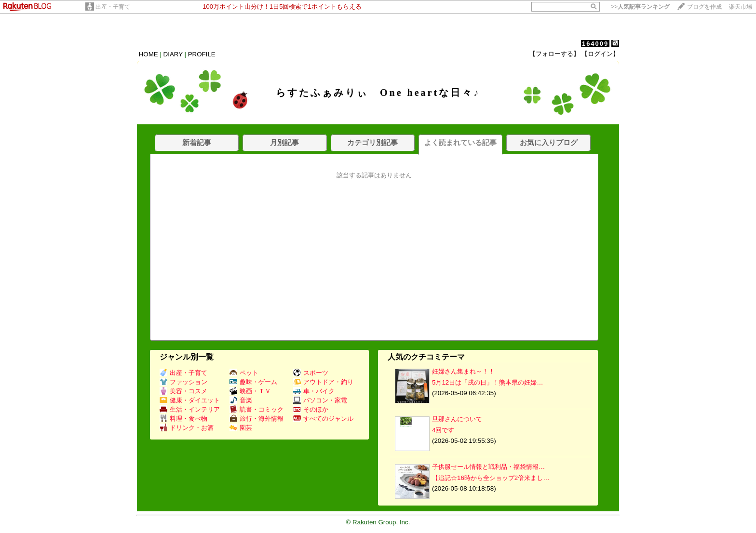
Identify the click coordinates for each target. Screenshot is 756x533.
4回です (443, 430)
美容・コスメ (183, 391)
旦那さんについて (457, 419)
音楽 (241, 400)
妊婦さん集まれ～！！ (463, 371)
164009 (595, 44)
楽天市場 (741, 7)
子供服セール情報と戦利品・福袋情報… (488, 467)
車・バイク (314, 391)
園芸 (241, 428)
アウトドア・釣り (323, 382)
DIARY (173, 54)
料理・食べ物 (183, 419)
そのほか (311, 409)
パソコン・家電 (320, 400)
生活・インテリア (190, 409)
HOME (148, 54)
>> (640, 7)
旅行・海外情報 (256, 419)
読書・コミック (256, 409)
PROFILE (202, 54)
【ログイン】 (600, 54)
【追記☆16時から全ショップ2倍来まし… (491, 478)
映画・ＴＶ (250, 391)
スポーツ (311, 373)
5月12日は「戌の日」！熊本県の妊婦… (488, 382)
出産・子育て (113, 7)
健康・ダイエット (190, 400)
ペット (244, 373)
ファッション (183, 382)
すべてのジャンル (323, 419)
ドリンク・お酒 (187, 428)
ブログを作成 (704, 7)
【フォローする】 (554, 54)
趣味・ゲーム (253, 382)
